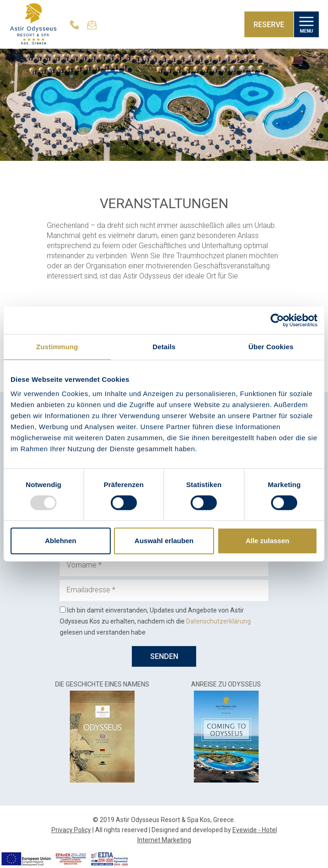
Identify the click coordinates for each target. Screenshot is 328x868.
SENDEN (164, 656)
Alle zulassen (268, 541)
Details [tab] (164, 347)
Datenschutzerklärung (218, 621)
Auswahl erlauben (164, 541)
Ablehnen (61, 541)
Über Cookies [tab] (271, 347)
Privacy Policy (71, 830)
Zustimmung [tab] (57, 347)
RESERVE (269, 25)
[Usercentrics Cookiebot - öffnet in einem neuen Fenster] (277, 320)
